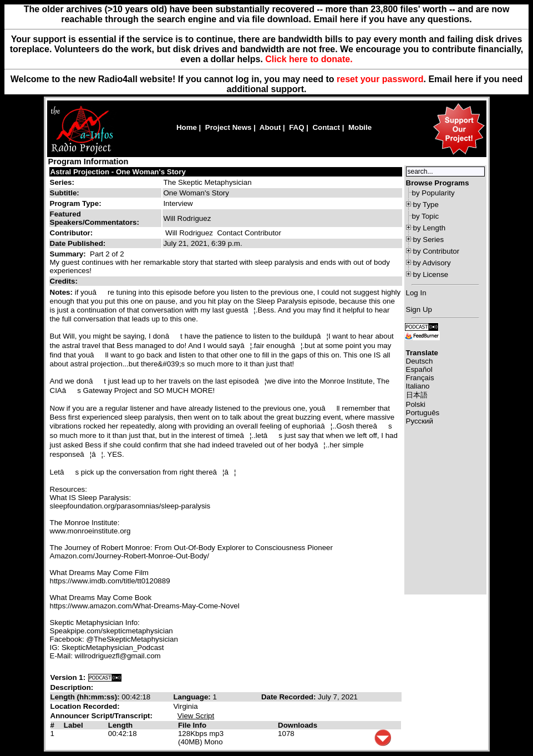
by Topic (426, 216)
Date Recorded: (290, 697)
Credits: (65, 281)
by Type (426, 205)
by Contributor (436, 251)
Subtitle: (65, 193)
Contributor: (72, 233)
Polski (416, 404)
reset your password (380, 79)
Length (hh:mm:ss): (86, 697)
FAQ (296, 127)
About (270, 127)
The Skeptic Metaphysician (207, 182)
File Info (192, 725)
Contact (326, 127)
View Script (196, 716)
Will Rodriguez (189, 233)
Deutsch (420, 361)
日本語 (417, 395)
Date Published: (78, 243)
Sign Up (419, 309)
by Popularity (433, 193)
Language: (193, 697)
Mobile (360, 127)
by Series (429, 240)
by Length (430, 228)
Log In (416, 293)
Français (420, 378)
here (464, 79)
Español (419, 369)
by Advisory (432, 263)
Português (423, 413)
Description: (72, 687)
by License (431, 274)
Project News (229, 127)
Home (187, 127)
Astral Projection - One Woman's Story (118, 172)
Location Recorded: (85, 706)
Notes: (62, 292)
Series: (62, 182)
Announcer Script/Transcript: (101, 716)
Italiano (418, 386)
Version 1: (68, 677)
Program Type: (76, 203)
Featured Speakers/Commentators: (95, 218)
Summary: (69, 254)
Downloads (298, 725)
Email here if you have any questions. (392, 19)
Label (73, 725)
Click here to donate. (309, 59)
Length (120, 725)
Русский (420, 421)
